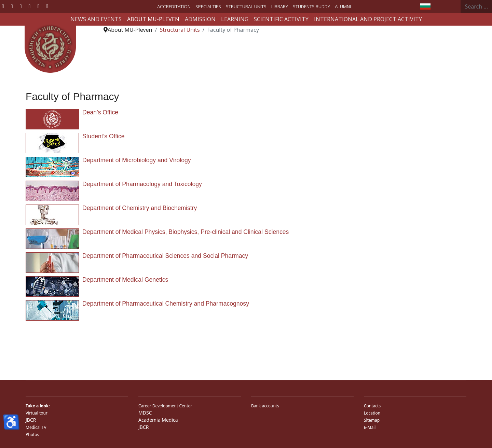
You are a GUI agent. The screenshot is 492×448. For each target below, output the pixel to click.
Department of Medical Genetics (125, 280)
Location (372, 413)
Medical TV (36, 427)
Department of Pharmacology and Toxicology (142, 184)
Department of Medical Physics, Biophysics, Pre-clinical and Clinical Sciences (186, 232)
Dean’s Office (100, 112)
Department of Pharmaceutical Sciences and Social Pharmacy (165, 256)
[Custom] (47, 6)
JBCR (31, 420)
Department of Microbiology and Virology (137, 160)
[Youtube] (21, 6)
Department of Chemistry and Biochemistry (140, 208)
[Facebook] (3, 6)
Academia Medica (158, 420)
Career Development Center (165, 406)
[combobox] (476, 6)
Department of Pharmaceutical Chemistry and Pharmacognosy (166, 304)
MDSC (145, 413)
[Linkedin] (30, 6)
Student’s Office (104, 136)
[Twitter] (12, 6)
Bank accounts (265, 406)
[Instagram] (38, 6)
